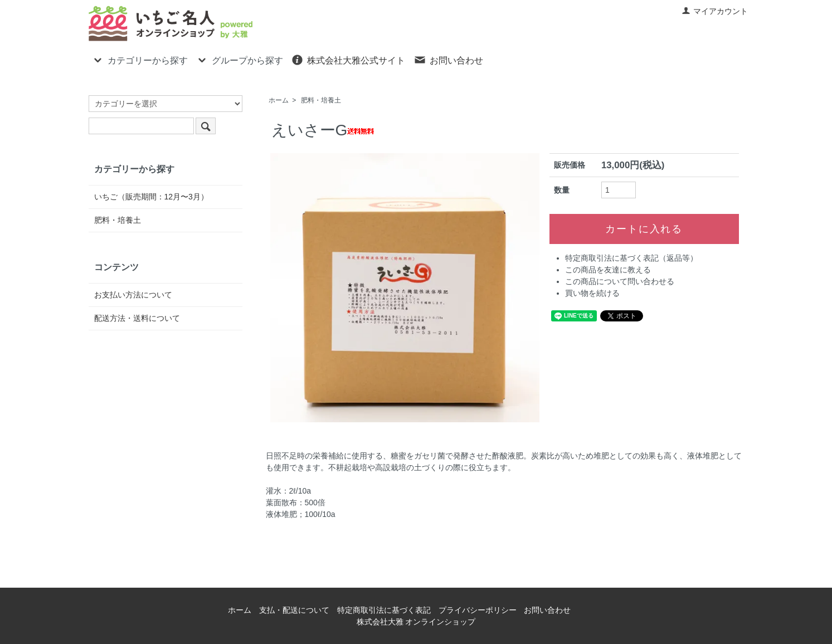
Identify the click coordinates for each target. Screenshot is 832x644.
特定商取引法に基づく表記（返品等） (631, 258)
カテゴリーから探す (140, 60)
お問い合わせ (448, 60)
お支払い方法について (133, 295)
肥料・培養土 (321, 100)
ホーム (279, 100)
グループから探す (239, 60)
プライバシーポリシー (478, 610)
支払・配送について (294, 610)
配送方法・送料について (137, 318)
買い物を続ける (592, 293)
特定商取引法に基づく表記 (384, 610)
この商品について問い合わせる (620, 281)
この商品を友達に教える (608, 270)
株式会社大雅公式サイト (348, 60)
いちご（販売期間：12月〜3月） (151, 197)
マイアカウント (715, 11)
